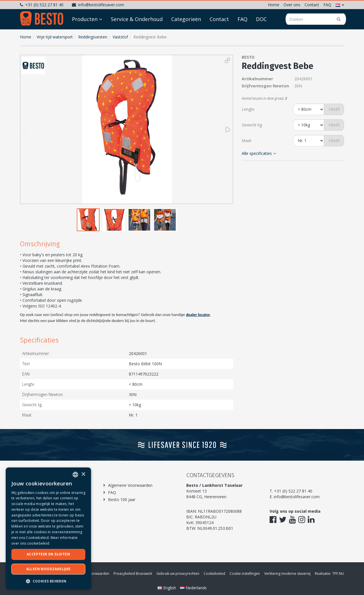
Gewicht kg (252, 125)
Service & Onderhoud (137, 35)
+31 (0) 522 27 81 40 (42, 5)
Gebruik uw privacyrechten (178, 574)
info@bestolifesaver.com (98, 5)
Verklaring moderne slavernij (287, 574)
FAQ (327, 5)
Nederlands (193, 588)
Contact (312, 5)
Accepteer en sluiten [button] (48, 554)
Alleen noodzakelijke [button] (48, 569)
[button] (340, 5)
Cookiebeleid (214, 574)
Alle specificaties (259, 153)
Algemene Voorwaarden (130, 485)
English (167, 588)
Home (274, 5)
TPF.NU (338, 574)
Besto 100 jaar (122, 499)
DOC (261, 35)
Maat (247, 140)
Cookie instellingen (245, 574)
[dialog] (48, 528)
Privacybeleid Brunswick (133, 574)
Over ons (292, 5)
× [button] (83, 474)
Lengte (248, 109)
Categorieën (186, 35)
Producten (85, 35)
